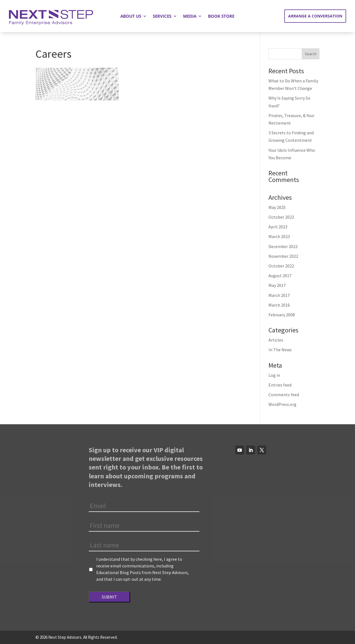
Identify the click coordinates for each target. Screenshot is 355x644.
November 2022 (283, 256)
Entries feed (280, 385)
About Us (131, 17)
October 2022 (281, 266)
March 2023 (279, 236)
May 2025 (277, 207)
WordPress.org (282, 404)
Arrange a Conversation (315, 16)
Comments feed (284, 395)
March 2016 (279, 305)
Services (162, 17)
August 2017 (280, 276)
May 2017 (277, 285)
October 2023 (281, 217)
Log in (274, 375)
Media (190, 17)
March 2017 (279, 295)
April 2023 (278, 227)
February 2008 (282, 315)
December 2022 (283, 246)
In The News (280, 350)
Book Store (221, 17)
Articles (276, 340)
